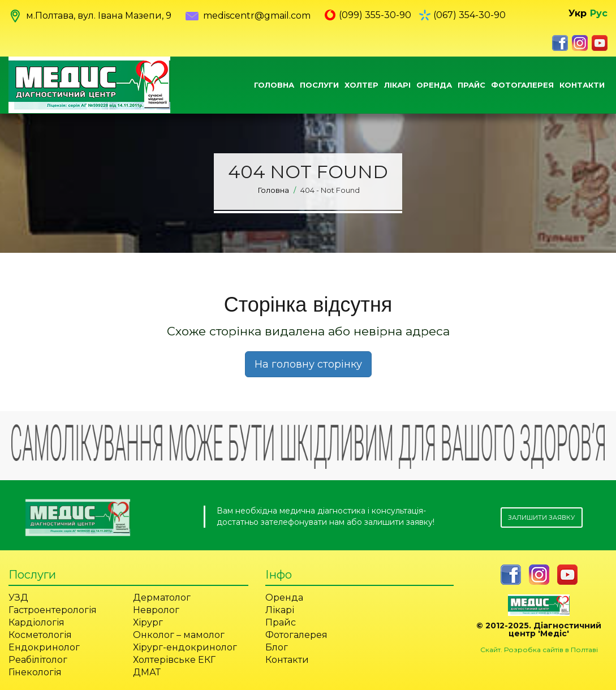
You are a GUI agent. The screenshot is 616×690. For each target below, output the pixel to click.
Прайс (471, 85)
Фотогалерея (522, 85)
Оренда (434, 85)
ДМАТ (147, 672)
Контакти (582, 85)
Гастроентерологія (53, 610)
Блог (277, 647)
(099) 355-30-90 (375, 15)
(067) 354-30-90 (469, 15)
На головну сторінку (308, 364)
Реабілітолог (38, 660)
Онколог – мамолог (179, 635)
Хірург (148, 622)
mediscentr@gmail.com (248, 16)
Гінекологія (35, 672)
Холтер (361, 85)
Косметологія (40, 635)
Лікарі (397, 85)
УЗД (18, 598)
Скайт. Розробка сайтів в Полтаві (539, 650)
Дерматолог (162, 598)
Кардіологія (36, 622)
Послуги (319, 85)
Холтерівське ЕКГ (174, 660)
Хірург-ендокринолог (185, 647)
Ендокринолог (44, 647)
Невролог (156, 610)
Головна (274, 85)
